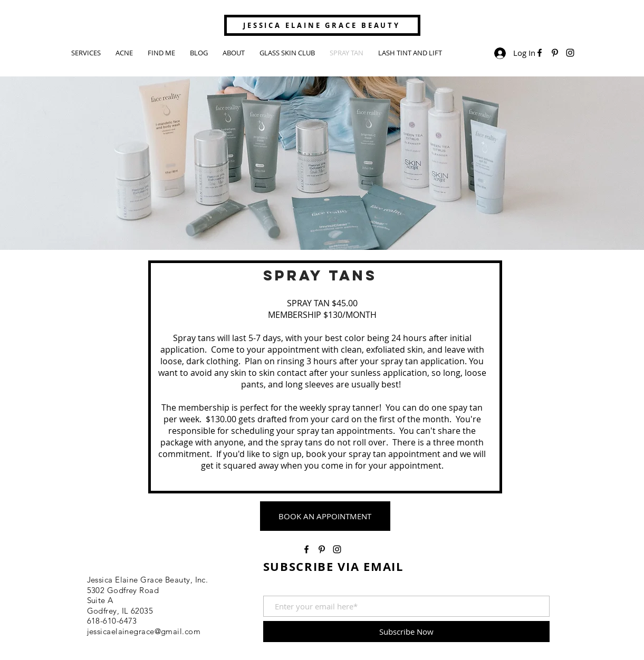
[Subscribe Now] (406, 632)
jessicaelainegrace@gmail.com (144, 631)
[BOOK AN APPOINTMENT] (325, 516)
